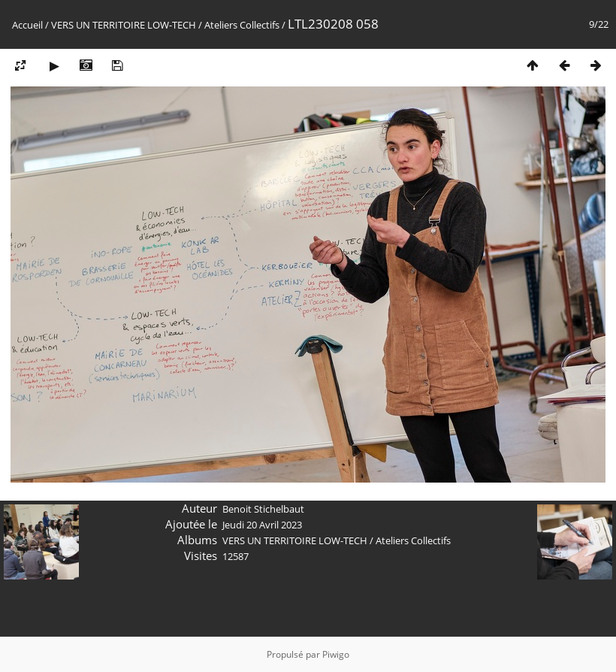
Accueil (27, 25)
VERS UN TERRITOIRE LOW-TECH (124, 25)
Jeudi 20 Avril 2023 (262, 525)
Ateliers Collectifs (242, 25)
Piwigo (336, 654)
